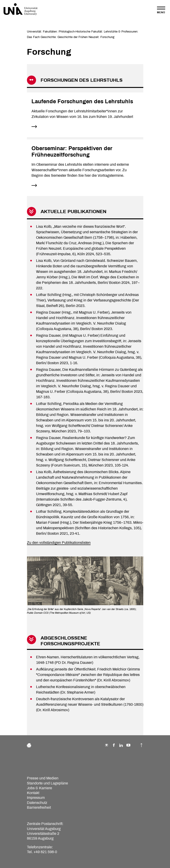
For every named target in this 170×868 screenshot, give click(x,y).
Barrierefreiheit (39, 807)
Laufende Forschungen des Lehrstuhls (82, 101)
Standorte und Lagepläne (47, 783)
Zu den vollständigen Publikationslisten (59, 543)
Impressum (36, 798)
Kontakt (33, 793)
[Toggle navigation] (161, 10)
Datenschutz (37, 803)
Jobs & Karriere (39, 788)
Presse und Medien (43, 778)
